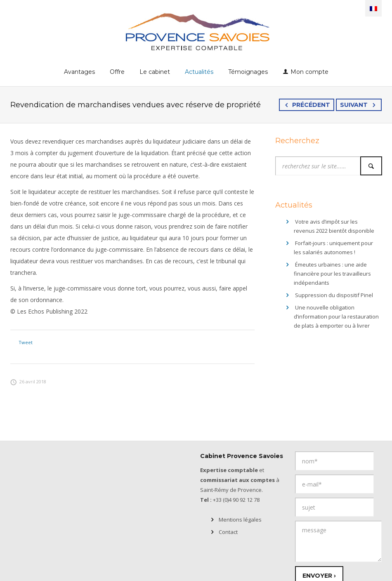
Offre (117, 72)
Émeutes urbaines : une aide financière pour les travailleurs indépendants (332, 274)
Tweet (26, 342)
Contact (228, 532)
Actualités (199, 72)
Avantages (79, 72)
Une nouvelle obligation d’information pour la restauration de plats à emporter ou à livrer (336, 316)
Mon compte (309, 72)
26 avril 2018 (28, 381)
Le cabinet (155, 72)
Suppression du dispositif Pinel (334, 295)
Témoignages (248, 72)
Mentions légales (240, 520)
